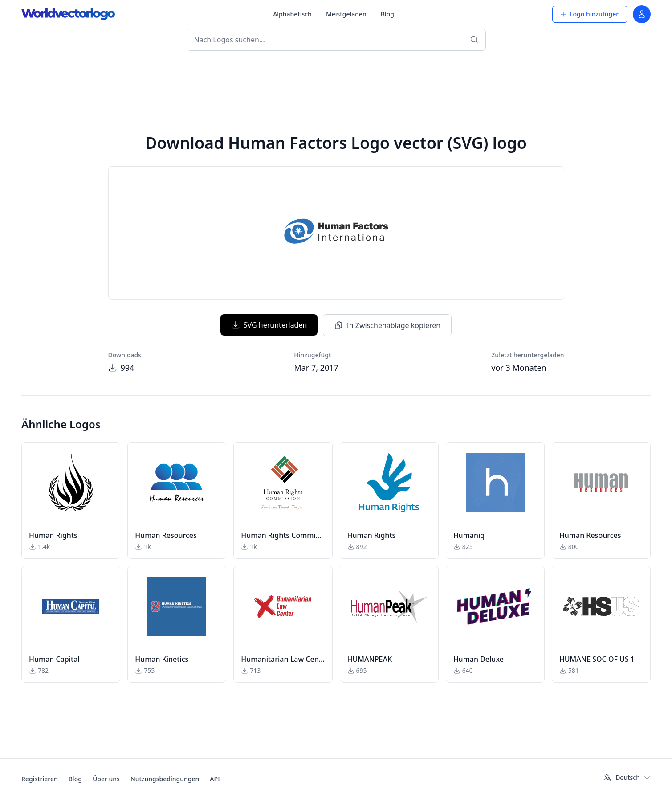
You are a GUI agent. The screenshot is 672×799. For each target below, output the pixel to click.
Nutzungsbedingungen (165, 779)
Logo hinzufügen (590, 14)
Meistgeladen (346, 14)
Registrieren (40, 779)
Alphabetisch (292, 14)
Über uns (106, 779)
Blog (387, 14)
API (215, 779)
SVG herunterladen (269, 325)
